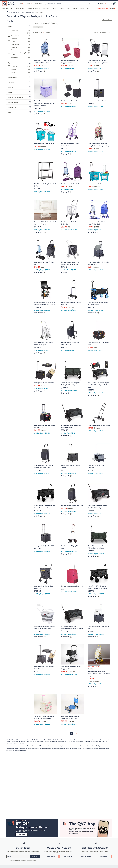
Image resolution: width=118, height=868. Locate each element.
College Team (13, 107)
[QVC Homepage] (7, 12)
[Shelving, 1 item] (19, 69)
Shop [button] (20, 4)
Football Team (13, 102)
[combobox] (66, 4)
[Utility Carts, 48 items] (19, 66)
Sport (10, 112)
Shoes (82, 8)
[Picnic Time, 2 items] (19, 30)
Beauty (68, 8)
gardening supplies (71, 740)
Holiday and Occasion (16, 97)
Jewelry (75, 8)
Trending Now (20, 8)
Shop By (11, 82)
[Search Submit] (88, 4)
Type (10, 63)
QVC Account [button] (68, 857)
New (12, 8)
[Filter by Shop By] (46, 24)
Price (10, 92)
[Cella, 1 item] (19, 50)
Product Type (13, 77)
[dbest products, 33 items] (19, 33)
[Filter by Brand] (37, 24)
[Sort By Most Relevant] (105, 32)
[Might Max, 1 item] (19, 47)
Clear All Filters (107, 20)
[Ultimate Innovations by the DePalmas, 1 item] (19, 54)
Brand (10, 26)
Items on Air (39, 4)
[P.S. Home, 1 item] (19, 39)
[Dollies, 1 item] (19, 72)
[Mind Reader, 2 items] (19, 44)
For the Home (15, 12)
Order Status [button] (50, 857)
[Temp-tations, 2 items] (19, 36)
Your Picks (5, 8)
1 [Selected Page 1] (71, 734)
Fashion (61, 8)
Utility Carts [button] (39, 27)
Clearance (46, 8)
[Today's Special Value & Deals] (106, 8)
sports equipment (81, 740)
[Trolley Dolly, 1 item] (19, 58)
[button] (99, 4)
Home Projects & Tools (27, 12)
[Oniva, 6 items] (19, 41)
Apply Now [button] (103, 857)
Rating (11, 87)
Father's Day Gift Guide (34, 8)
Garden (54, 8)
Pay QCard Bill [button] (86, 857)
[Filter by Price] (54, 24)
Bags (88, 8)
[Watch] (28, 4)
